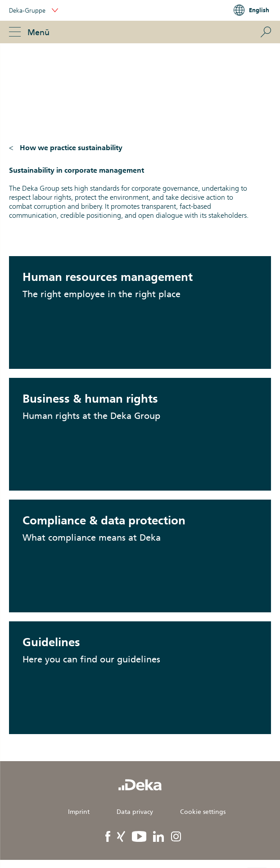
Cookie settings (203, 812)
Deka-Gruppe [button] (34, 11)
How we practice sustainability (71, 148)
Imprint (79, 812)
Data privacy (135, 812)
